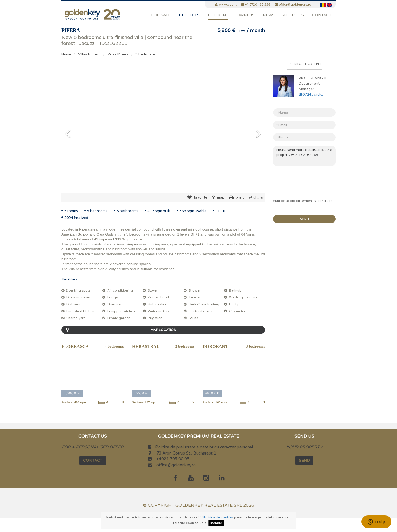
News (269, 15)
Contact (322, 15)
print (237, 197)
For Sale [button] (161, 15)
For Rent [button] (218, 15)
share (256, 198)
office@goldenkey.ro (176, 465)
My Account (227, 5)
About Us (293, 15)
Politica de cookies (218, 517)
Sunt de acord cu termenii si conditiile (303, 201)
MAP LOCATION (120, 330)
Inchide (216, 523)
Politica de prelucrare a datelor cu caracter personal (204, 447)
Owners (246, 15)
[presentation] (315, 181)
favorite (197, 197)
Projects (189, 15)
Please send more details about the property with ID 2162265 (304, 156)
